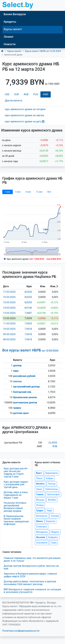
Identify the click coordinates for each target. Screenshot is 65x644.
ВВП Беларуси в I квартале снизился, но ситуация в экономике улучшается (32, 591)
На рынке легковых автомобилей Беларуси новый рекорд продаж (15, 507)
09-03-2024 (9, 334)
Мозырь (40, 500)
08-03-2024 (9, 339)
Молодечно (42, 532)
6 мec (28, 192)
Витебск (40, 484)
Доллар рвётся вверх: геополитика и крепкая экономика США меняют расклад (30, 583)
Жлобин (52, 500)
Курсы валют (13, 29)
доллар (17, 365)
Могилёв (41, 537)
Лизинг (9, 37)
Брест (39, 473)
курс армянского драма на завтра (24, 115)
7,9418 (28, 329)
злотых (18, 381)
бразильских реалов (25, 397)
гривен (17, 408)
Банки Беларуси (15, 14)
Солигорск (42, 527)
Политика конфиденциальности (21, 631)
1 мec (8, 192)
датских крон (21, 413)
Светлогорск (53, 494)
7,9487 (28, 313)
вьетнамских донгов (25, 403)
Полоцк (52, 484)
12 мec (39, 192)
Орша (39, 489)
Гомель (40, 494)
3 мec (18, 192)
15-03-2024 (9, 302)
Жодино (55, 532)
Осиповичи (42, 543)
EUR (17, 94)
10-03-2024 (9, 329)
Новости (10, 44)
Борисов (51, 521)
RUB (26, 94)
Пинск (39, 478)
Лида (49, 511)
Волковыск (42, 516)
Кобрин (50, 478)
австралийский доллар (27, 387)
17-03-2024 (9, 292)
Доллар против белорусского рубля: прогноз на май (31, 567)
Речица (40, 505)
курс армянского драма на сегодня (25, 109)
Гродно (40, 511)
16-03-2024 (9, 297)
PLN (36, 94)
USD (7, 94)
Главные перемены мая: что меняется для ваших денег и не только (32, 559)
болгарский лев (22, 392)
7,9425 (28, 324)
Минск (40, 521)
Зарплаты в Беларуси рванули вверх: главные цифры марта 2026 (30, 575)
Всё (49, 192)
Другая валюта (13, 100)
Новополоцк (51, 489)
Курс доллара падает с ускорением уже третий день (16, 484)
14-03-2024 (9, 308)
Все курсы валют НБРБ (30, 350)
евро (16, 371)
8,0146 (28, 308)
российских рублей (24, 376)
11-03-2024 (9, 324)
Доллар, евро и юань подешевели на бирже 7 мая (16, 495)
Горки (54, 543)
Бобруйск (53, 537)
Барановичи (52, 473)
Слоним (55, 516)
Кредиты (10, 22)
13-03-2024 (9, 313)
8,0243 (28, 292)
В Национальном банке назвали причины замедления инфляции (16, 520)
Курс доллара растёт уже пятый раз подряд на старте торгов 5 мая (16, 473)
